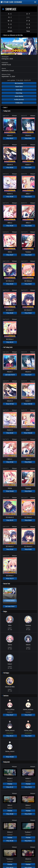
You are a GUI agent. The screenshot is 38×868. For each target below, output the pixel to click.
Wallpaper (14, 116)
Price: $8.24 (28, 491)
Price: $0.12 (10, 736)
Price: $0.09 (10, 197)
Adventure (5, 70)
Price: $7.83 (10, 462)
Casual (12, 70)
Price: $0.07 (10, 138)
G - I (10, 17)
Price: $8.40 (28, 462)
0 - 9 (28, 28)
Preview (10, 784)
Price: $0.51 (28, 736)
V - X (28, 24)
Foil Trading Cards (8, 347)
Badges (5, 611)
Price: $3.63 (10, 549)
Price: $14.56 (10, 757)
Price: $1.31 (10, 787)
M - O (10, 21)
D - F (28, 14)
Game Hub (19, 90)
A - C (10, 14)
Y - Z (10, 28)
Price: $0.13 (28, 787)
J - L (28, 17)
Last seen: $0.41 (10, 606)
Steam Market (19, 96)
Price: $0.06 (28, 138)
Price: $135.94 (28, 404)
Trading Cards (7, 111)
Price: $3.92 (10, 433)
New (28, 31)
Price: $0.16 (28, 841)
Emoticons (6, 696)
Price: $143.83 (28, 433)
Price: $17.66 (10, 404)
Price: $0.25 (28, 715)
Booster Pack (7, 584)
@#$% (10, 31)
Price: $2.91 (28, 375)
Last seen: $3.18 (10, 375)
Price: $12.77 (10, 579)
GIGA (11, 59)
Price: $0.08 (10, 814)
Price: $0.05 (10, 226)
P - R (28, 21)
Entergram (5, 59)
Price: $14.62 (10, 491)
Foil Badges (6, 673)
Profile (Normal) (19, 100)
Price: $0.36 (10, 841)
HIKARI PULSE (6, 65)
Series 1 (5, 107)
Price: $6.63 (28, 520)
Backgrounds (7, 762)
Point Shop (19, 93)
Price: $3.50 (28, 549)
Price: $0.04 (10, 168)
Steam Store (19, 87)
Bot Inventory (19, 83)
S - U (10, 24)
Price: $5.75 (10, 520)
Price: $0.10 (28, 197)
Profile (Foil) (19, 103)
